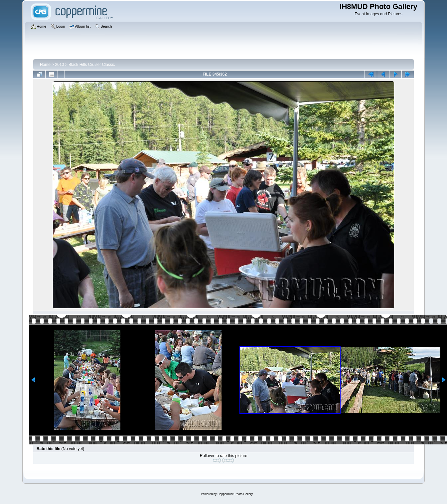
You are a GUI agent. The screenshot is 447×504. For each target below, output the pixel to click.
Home (45, 65)
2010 (60, 65)
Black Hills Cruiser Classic (92, 65)
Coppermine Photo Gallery (235, 494)
